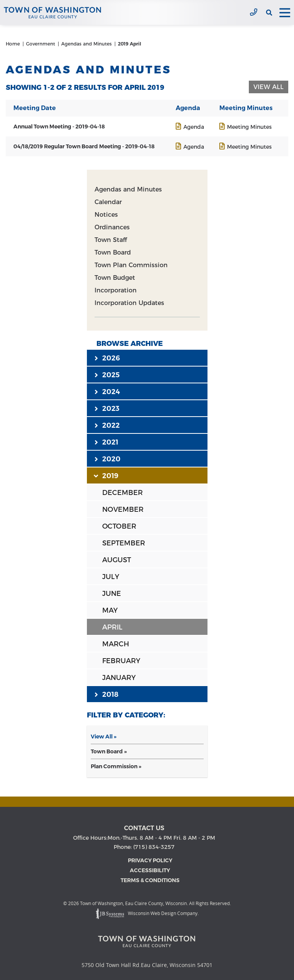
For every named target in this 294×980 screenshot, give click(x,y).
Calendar (108, 202)
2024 (107, 391)
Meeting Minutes (249, 127)
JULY (111, 577)
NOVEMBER (123, 509)
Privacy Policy (150, 860)
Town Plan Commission (131, 265)
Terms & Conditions (150, 880)
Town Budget (115, 278)
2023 (107, 408)
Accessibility (150, 870)
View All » (104, 737)
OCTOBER (119, 526)
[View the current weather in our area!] (260, 13)
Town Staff (111, 240)
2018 (106, 694)
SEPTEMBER (124, 543)
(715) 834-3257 (254, 13)
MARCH (116, 644)
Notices (106, 215)
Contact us (144, 828)
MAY (110, 610)
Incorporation (116, 290)
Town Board (113, 252)
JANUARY (119, 678)
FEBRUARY (121, 661)
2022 (107, 425)
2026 (107, 358)
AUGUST (117, 560)
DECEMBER (122, 493)
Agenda (194, 127)
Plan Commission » (116, 766)
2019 (106, 475)
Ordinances (112, 227)
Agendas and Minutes (128, 189)
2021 (106, 442)
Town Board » (109, 751)
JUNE (112, 594)
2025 (107, 375)
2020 (108, 459)
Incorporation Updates (129, 303)
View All (269, 87)
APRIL (112, 627)
